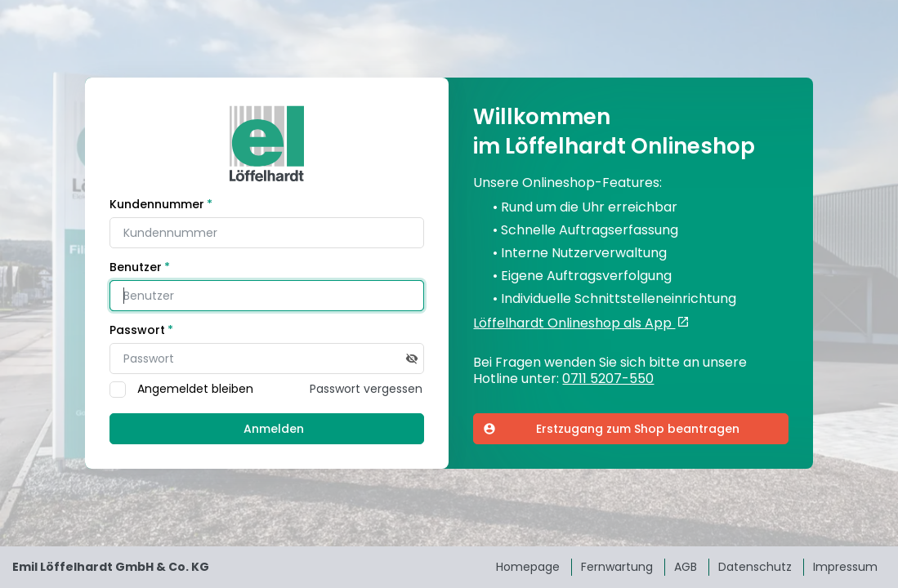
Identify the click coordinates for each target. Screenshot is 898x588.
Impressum (845, 567)
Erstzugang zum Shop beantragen (611, 429)
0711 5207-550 (608, 379)
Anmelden (274, 429)
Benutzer (136, 267)
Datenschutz (755, 567)
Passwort (137, 330)
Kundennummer (157, 204)
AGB (686, 567)
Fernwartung (617, 567)
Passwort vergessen (366, 389)
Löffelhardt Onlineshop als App (574, 323)
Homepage (528, 567)
